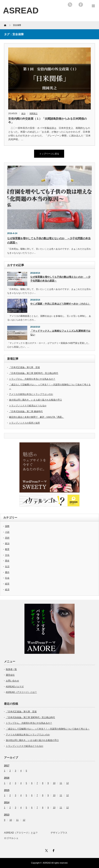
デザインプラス (59, 833)
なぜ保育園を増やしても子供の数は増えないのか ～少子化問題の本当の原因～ (60, 279)
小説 (7, 532)
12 (68, 783)
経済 (7, 589)
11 (61, 783)
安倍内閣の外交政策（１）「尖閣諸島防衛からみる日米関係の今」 (47, 120)
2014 (7, 802)
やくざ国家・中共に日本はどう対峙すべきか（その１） (60, 304)
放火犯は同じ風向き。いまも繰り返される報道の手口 (35, 400)
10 (54, 783)
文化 (7, 555)
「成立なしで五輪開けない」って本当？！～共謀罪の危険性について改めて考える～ (48, 729)
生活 (7, 566)
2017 (7, 766)
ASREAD (47, 863)
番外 (7, 572)
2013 (7, 815)
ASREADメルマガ (15, 686)
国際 (7, 526)
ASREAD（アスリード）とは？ (21, 692)
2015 (7, 790)
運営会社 (10, 675)
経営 (7, 584)
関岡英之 (34, 114)
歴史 (7, 561)
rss (70, 5)
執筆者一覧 (11, 669)
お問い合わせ (12, 681)
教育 (7, 549)
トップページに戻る (49, 154)
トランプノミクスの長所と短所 (24, 423)
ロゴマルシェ (11, 838)
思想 (7, 538)
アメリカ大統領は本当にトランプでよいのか (31, 394)
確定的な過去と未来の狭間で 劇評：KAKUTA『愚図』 (36, 417)
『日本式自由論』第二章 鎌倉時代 (26, 411)
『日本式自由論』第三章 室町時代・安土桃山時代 (34, 373)
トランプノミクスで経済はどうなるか (28, 406)
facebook (81, 5)
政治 (23, 114)
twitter (75, 5)
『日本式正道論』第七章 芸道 (24, 367)
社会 (7, 578)
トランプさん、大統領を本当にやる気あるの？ (32, 379)
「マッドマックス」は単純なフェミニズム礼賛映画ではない (60, 333)
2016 (7, 778)
